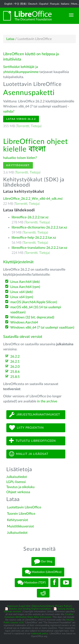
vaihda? (9, 111)
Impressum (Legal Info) (19, 606)
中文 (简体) (20, 4)
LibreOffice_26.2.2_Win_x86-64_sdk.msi (33, 199)
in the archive (47, 401)
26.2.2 (15, 356)
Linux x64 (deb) (21, 292)
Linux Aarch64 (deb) (25, 282)
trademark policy (40, 634)
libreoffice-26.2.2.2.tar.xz (30, 217)
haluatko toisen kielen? (20, 158)
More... (75, 4)
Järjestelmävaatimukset (35, 415)
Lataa (10, 39)
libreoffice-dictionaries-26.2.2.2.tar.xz (39, 227)
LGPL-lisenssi (16, 482)
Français (55, 4)
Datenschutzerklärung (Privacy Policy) (51, 606)
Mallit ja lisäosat (29, 454)
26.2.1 (15, 362)
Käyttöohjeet (18, 165)
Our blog (43, 561)
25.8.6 (15, 372)
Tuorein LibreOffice (21, 514)
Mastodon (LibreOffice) (43, 572)
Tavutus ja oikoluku (20, 487)
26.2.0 (15, 367)
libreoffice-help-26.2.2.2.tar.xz (34, 238)
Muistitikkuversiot (20, 526)
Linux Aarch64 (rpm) (25, 287)
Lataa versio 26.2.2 (21, 119)
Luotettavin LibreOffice (24, 507)
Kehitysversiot (17, 520)
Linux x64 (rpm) (22, 297)
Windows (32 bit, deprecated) (32, 317)
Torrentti (23, 126)
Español (44, 4)
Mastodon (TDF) (32, 583)
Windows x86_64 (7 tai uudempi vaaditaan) (42, 328)
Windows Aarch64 (24, 322)
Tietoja (36, 126)
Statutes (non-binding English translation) (30, 609)
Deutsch (33, 4)
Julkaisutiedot (17, 477)
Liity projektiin (26, 428)
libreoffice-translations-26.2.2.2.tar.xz (39, 248)
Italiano (65, 4)
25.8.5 (15, 377)
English (8, 4)
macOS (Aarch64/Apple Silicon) (34, 302)
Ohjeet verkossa (18, 492)
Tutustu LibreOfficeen (32, 441)
